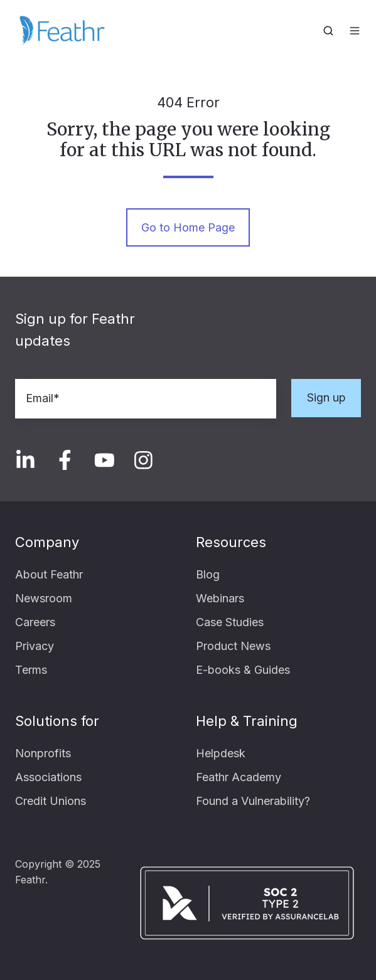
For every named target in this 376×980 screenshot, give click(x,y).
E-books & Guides (243, 670)
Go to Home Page (188, 227)
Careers (35, 622)
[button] (328, 31)
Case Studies (230, 622)
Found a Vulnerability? (253, 801)
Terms (31, 670)
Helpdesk (221, 753)
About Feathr (49, 574)
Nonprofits (43, 753)
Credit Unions (51, 801)
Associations (48, 777)
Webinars (220, 598)
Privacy (35, 646)
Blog (208, 574)
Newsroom (44, 598)
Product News (233, 646)
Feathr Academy (239, 777)
